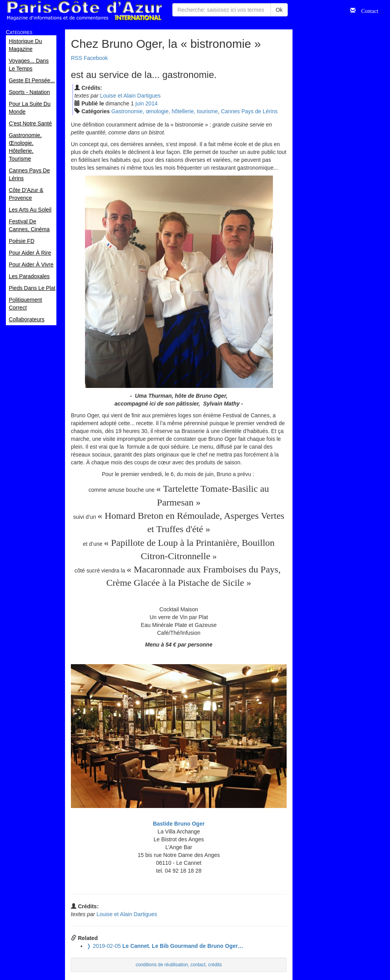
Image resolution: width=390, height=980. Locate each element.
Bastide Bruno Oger (179, 824)
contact (198, 965)
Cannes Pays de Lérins (249, 111)
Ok (279, 10)
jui (140, 103)
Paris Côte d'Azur (84, 11)
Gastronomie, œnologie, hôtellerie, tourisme (164, 111)
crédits (215, 965)
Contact (367, 10)
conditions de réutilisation (162, 965)
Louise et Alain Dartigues (130, 96)
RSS (77, 58)
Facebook (96, 58)
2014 (151, 103)
